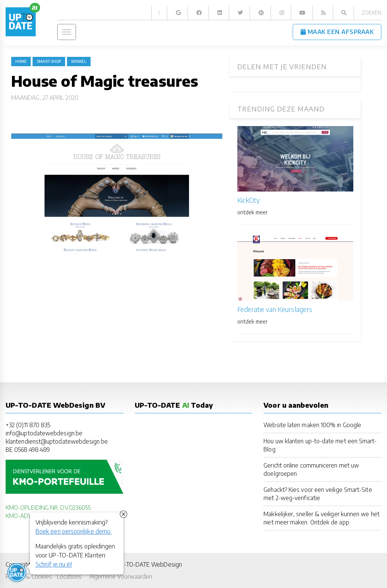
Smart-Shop (49, 61)
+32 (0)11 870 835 (28, 425)
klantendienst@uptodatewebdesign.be (57, 441)
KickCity (249, 200)
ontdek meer (252, 212)
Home (21, 61)
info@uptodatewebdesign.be (44, 433)
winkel (79, 61)
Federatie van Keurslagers (275, 309)
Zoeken (371, 13)
